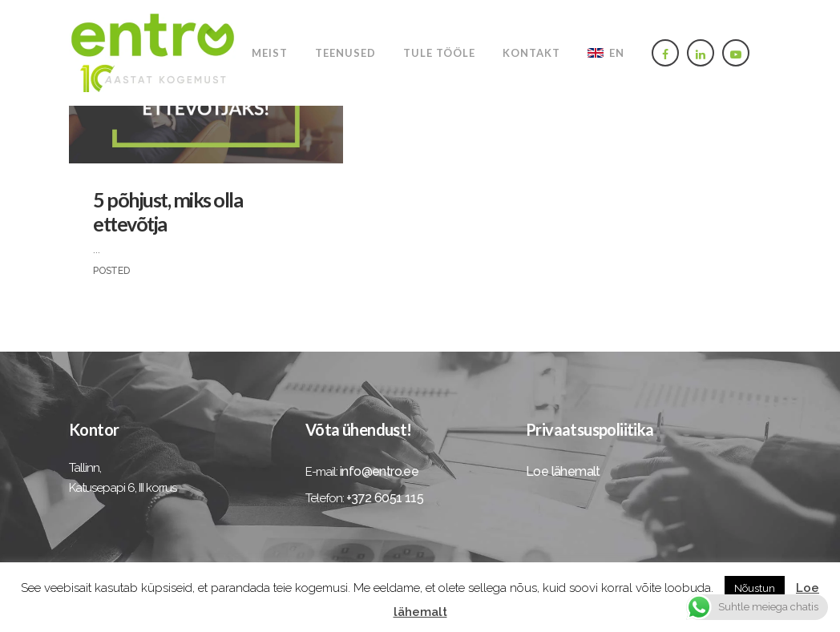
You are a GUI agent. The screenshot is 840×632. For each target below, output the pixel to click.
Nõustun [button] (755, 588)
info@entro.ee (379, 471)
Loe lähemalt (563, 471)
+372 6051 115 (385, 498)
